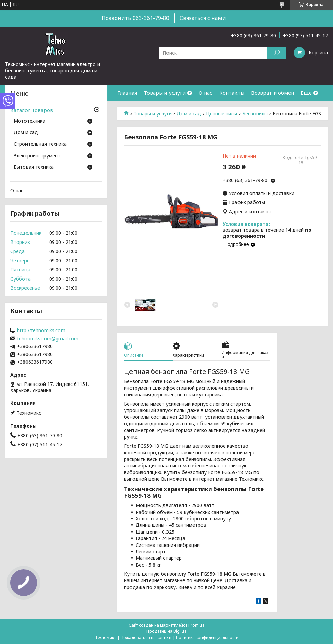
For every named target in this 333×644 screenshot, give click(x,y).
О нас (206, 93)
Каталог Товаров (32, 110)
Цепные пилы (222, 114)
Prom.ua (196, 625)
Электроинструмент (37, 156)
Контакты (232, 93)
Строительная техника (40, 144)
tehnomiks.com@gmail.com (48, 339)
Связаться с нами (203, 18)
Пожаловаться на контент (146, 637)
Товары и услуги (165, 93)
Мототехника (29, 121)
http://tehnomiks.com (41, 330)
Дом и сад (189, 114)
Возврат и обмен (273, 93)
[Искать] (276, 53)
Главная (127, 93)
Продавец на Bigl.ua (166, 631)
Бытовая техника (34, 167)
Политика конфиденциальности (207, 637)
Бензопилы (255, 114)
